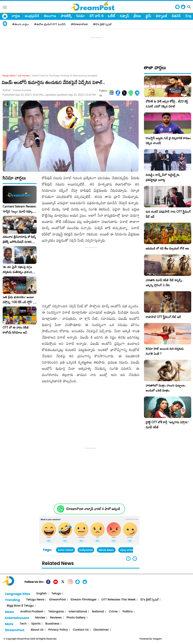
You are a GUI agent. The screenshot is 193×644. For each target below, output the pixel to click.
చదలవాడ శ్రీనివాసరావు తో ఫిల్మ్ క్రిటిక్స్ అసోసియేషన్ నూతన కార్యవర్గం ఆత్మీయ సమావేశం (19, 239)
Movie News (106, 550)
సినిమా (81, 16)
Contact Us (81, 630)
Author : (17, 90)
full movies (24, 76)
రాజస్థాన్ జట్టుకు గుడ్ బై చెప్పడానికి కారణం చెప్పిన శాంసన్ (168, 141)
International (78, 612)
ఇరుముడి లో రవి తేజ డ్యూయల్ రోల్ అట (167, 248)
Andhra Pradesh (32, 612)
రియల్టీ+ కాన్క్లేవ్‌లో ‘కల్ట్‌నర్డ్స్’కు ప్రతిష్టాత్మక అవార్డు (163, 177)
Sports (36, 624)
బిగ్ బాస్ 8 (96, 16)
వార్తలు (16, 16)
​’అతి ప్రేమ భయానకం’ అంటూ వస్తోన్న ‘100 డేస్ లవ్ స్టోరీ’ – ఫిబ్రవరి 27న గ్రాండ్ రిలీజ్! (19, 300)
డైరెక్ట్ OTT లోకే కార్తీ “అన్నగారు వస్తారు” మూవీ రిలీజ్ (167, 425)
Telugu (56, 594)
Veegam (157, 639)
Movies (40, 618)
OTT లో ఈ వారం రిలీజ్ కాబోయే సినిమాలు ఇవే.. (16, 330)
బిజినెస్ (176, 16)
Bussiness (52, 624)
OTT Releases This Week (119, 600)
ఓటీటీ (112, 16)
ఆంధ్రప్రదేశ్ (32, 16)
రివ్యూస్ (124, 16)
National (98, 612)
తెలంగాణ (50, 16)
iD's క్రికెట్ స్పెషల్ (149, 600)
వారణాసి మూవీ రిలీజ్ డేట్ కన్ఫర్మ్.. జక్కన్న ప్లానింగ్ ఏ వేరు (165, 283)
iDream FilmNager (84, 600)
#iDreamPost (79, 24)
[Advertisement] (96, 47)
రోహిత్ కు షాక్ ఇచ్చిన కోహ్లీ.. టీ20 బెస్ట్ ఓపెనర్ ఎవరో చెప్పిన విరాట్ (167, 104)
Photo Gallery (76, 618)
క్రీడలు (137, 16)
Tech (23, 624)
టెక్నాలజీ (162, 16)
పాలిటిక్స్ (66, 16)
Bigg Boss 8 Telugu (20, 606)
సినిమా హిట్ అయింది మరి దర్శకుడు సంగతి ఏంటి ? (165, 351)
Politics (128, 612)
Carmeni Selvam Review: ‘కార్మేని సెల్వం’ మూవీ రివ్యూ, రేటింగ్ (20, 209)
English (41, 594)
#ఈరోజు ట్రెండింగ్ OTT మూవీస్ (50, 24)
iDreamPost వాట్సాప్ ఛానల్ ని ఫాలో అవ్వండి (93, 509)
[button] (135, 559)
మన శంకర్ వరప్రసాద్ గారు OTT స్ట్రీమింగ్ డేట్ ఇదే (168, 214)
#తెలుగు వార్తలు (21, 24)
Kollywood (86, 550)
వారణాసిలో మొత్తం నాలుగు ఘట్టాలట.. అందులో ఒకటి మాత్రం (166, 388)
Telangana (56, 612)
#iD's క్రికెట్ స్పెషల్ (102, 24)
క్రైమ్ (148, 16)
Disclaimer (101, 630)
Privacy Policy (58, 630)
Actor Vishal (65, 550)
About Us (37, 630)
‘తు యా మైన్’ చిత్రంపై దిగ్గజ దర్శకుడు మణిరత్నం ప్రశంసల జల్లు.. (18, 269)
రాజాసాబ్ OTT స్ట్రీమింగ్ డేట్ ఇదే (163, 317)
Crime (113, 612)
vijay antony (128, 550)
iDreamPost (57, 600)
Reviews (56, 618)
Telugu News (9, 76)
